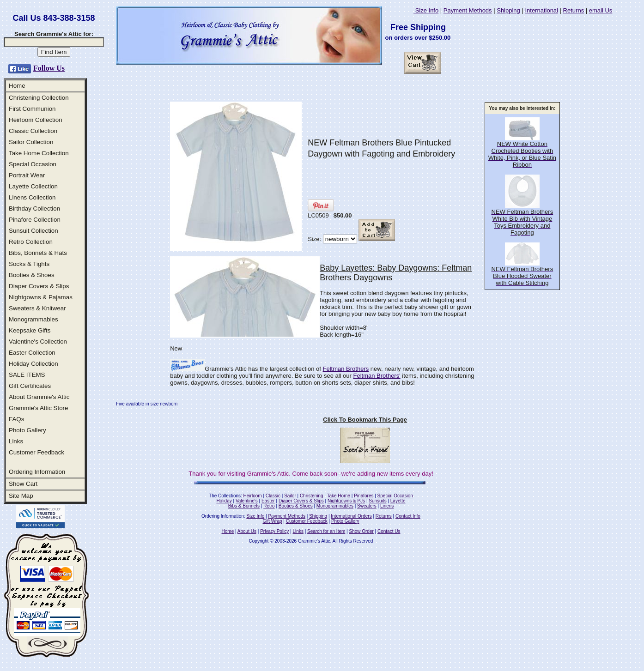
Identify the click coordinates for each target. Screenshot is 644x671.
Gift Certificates (30, 386)
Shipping (508, 10)
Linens (387, 506)
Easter (268, 501)
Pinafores (364, 496)
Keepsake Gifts (30, 330)
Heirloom (253, 496)
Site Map (21, 496)
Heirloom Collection (36, 120)
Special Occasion (33, 164)
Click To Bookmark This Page (365, 420)
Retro (269, 506)
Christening (312, 496)
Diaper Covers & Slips (39, 286)
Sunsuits (377, 501)
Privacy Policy (274, 531)
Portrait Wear (27, 175)
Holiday (224, 501)
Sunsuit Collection (33, 231)
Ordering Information (37, 472)
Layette (398, 501)
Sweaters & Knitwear (37, 308)
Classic (273, 496)
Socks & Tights (29, 264)
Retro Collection (31, 242)
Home (17, 86)
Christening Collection (39, 98)
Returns (574, 10)
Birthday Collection (34, 209)
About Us (247, 531)
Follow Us (49, 68)
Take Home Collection (39, 153)
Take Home (338, 496)
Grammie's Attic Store (38, 408)
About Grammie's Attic (39, 397)
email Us (601, 10)
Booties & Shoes (32, 275)
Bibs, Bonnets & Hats (38, 253)
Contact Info (408, 516)
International (541, 10)
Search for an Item (326, 531)
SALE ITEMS (27, 375)
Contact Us (389, 531)
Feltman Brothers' (377, 376)
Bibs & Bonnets (244, 506)
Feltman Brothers (346, 369)
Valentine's (247, 501)
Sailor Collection (31, 142)
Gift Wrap (273, 521)
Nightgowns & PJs (346, 501)
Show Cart (23, 484)
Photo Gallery (27, 430)
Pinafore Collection (35, 220)
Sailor (290, 496)
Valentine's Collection (38, 342)
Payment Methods (468, 10)
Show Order (361, 531)
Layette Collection (33, 186)
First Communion (32, 109)
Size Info (426, 10)
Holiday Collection (33, 364)
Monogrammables (33, 319)
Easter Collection (32, 353)
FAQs (16, 419)
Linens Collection (32, 197)
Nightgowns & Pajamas (41, 297)
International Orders (351, 516)
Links (16, 441)
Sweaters (367, 506)
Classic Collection (33, 131)
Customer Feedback (36, 452)
